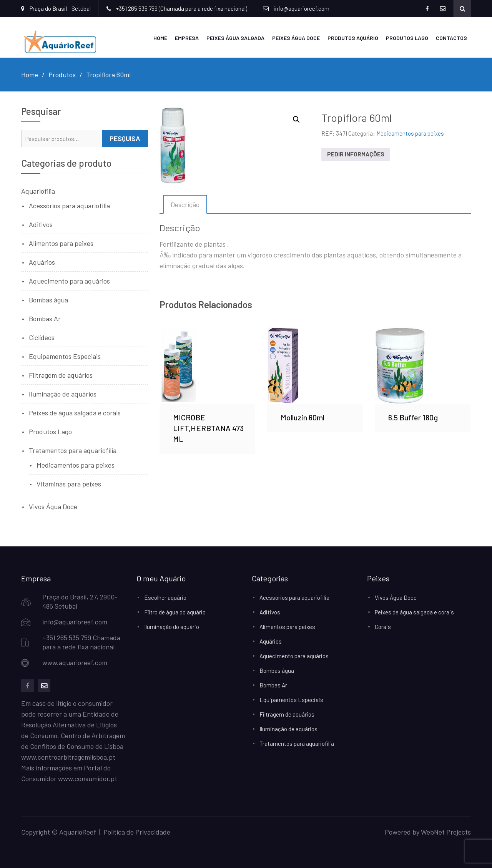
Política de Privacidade (137, 832)
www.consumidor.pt (88, 778)
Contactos (451, 38)
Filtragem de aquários (61, 375)
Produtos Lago (407, 38)
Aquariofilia (38, 191)
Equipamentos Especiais (65, 356)
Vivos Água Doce (53, 506)
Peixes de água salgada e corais (75, 413)
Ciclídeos (42, 337)
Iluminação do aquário (172, 627)
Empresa (187, 38)
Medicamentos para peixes (410, 133)
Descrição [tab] (185, 204)
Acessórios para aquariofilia (69, 206)
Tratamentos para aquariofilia (73, 450)
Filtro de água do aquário (175, 612)
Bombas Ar (45, 319)
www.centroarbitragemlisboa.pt (68, 757)
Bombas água (48, 300)
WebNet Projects (446, 832)
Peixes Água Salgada (235, 38)
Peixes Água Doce (296, 38)
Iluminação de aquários (63, 394)
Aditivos (41, 224)
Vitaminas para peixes (69, 484)
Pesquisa (125, 138)
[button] (296, 119)
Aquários (42, 262)
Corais (383, 627)
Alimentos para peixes (61, 243)
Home (160, 38)
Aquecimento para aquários (69, 281)
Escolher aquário (165, 597)
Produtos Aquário (353, 38)
